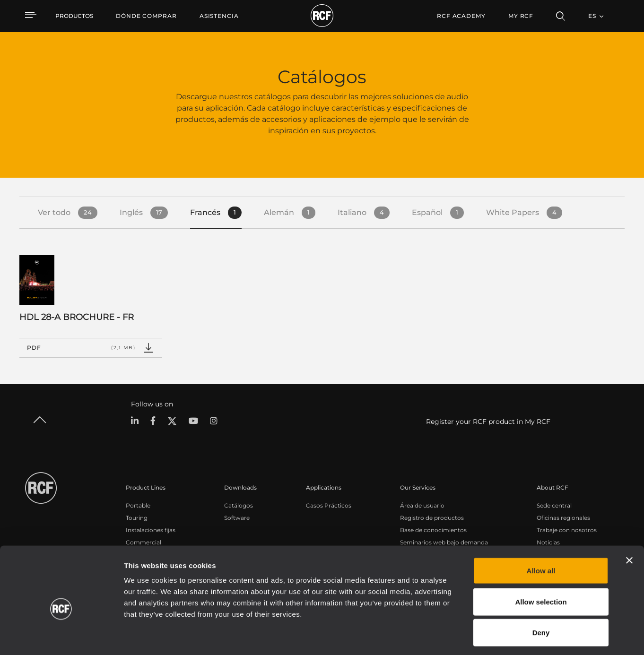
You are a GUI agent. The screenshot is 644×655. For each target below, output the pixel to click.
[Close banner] (629, 521)
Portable (138, 505)
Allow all (541, 531)
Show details (486, 636)
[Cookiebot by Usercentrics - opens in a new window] (61, 637)
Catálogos (239, 505)
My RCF (521, 16)
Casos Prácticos (329, 505)
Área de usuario (422, 505)
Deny (541, 593)
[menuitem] (146, 16)
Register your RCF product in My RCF (488, 422)
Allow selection (541, 562)
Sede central (554, 505)
